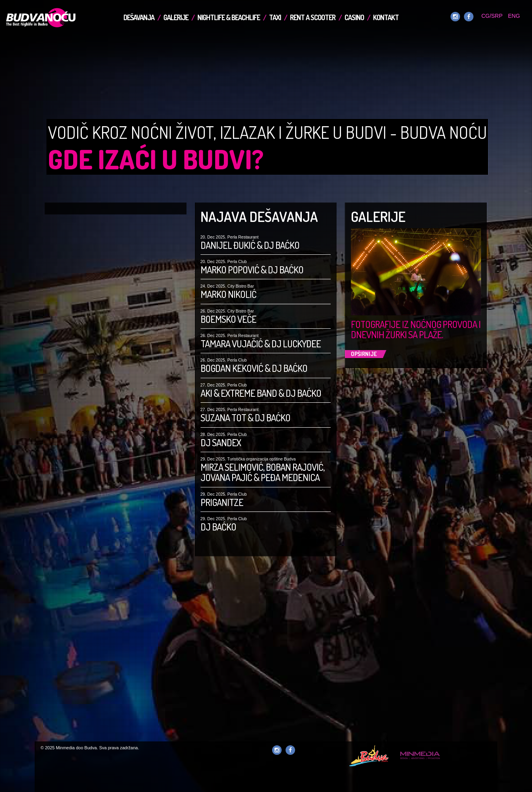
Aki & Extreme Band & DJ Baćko (261, 393)
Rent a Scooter (313, 17)
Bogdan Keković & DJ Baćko (254, 368)
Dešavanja (139, 17)
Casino (354, 17)
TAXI (275, 17)
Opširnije (364, 354)
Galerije (176, 17)
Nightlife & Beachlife (229, 17)
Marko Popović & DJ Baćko (252, 270)
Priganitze (222, 502)
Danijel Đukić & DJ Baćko (250, 245)
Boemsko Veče (228, 319)
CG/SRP (492, 16)
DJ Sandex (221, 443)
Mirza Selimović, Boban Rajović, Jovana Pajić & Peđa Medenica (262, 473)
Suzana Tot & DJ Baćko (245, 418)
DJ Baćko (218, 527)
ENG (514, 16)
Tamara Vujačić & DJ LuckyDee (261, 344)
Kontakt (386, 17)
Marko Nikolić (228, 294)
